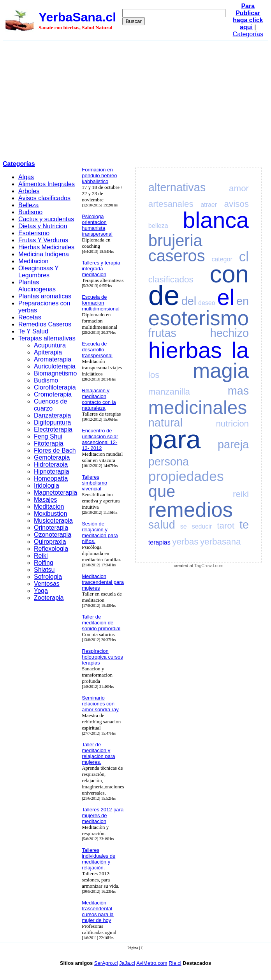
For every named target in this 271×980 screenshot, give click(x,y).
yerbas (185, 542)
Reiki (41, 556)
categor (222, 259)
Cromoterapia (53, 394)
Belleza (28, 205)
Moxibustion (50, 514)
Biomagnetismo (55, 373)
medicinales (198, 408)
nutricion (232, 424)
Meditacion (33, 261)
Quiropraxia (50, 542)
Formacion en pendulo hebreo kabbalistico (99, 175)
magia (221, 371)
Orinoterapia (51, 528)
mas (238, 391)
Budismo (30, 212)
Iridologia (47, 486)
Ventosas (47, 584)
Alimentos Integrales (47, 184)
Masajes (46, 500)
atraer (209, 205)
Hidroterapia (51, 464)
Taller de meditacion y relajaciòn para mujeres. (98, 753)
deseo (207, 303)
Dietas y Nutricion (43, 226)
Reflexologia (51, 549)
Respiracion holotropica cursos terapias (102, 657)
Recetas (30, 317)
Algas (26, 177)
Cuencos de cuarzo (50, 405)
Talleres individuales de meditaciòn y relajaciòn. (99, 859)
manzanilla (169, 392)
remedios (191, 510)
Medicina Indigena (44, 254)
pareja (233, 444)
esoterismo (199, 318)
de (164, 295)
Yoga (41, 591)
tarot (226, 526)
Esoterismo (34, 233)
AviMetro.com (152, 963)
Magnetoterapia (55, 493)
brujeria (175, 241)
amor (239, 188)
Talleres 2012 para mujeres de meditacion (103, 815)
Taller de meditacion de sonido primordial (101, 623)
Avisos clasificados (44, 198)
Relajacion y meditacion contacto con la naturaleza (99, 399)
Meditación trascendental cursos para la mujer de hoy (98, 911)
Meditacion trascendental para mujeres (103, 582)
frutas (162, 333)
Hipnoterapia (52, 471)
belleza (158, 226)
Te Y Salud (33, 331)
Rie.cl (175, 963)
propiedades (186, 476)
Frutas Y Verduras (43, 240)
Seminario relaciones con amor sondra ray (100, 704)
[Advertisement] (136, 99)
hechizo (230, 333)
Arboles (29, 191)
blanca (216, 220)
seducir (202, 526)
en (243, 301)
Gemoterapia (52, 457)
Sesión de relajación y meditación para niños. (100, 532)
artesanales (171, 204)
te (244, 525)
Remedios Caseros (45, 324)
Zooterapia (49, 598)
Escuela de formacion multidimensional (101, 303)
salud (162, 525)
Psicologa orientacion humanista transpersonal (97, 225)
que (162, 491)
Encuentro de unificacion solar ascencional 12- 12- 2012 (100, 439)
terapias (159, 542)
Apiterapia (48, 352)
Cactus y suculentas (46, 219)
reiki (241, 494)
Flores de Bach (55, 450)
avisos (237, 204)
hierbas (185, 350)
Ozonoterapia (53, 535)
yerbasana (221, 542)
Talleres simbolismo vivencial (94, 483)
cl (244, 256)
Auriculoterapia (55, 366)
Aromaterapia (53, 359)
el (226, 297)
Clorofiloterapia (55, 387)
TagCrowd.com (209, 566)
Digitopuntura (52, 422)
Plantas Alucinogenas (37, 286)
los (154, 375)
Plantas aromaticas (45, 296)
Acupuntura (50, 345)
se (184, 526)
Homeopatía (51, 479)
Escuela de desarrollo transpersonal (97, 350)
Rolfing (44, 563)
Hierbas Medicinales (46, 247)
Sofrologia (48, 577)
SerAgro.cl (106, 963)
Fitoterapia (49, 443)
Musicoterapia (53, 521)
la (240, 350)
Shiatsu (44, 570)
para (174, 439)
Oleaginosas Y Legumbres (39, 272)
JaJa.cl (127, 963)
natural (165, 423)
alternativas (177, 187)
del (189, 301)
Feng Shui (48, 436)
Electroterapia (53, 429)
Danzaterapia (52, 415)
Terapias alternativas (47, 338)
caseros (177, 256)
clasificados (171, 279)
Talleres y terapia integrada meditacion (101, 269)
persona (169, 462)
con (229, 274)
